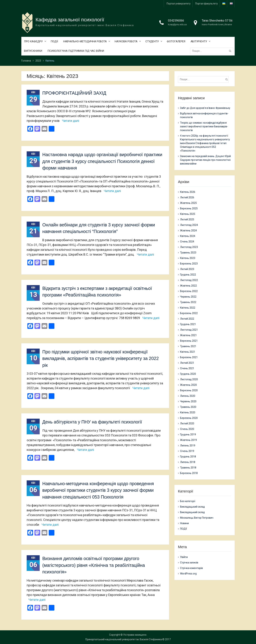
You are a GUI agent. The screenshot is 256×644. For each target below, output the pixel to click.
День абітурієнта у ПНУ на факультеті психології (92, 422)
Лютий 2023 (187, 269)
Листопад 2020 (189, 379)
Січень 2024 (187, 242)
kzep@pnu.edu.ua (177, 25)
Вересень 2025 (189, 208)
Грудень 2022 (188, 275)
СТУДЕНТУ (152, 42)
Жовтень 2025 (188, 203)
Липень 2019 (188, 446)
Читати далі (71, 121)
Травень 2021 (188, 346)
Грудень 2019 (188, 434)
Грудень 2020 (188, 374)
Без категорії (188, 501)
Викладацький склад (192, 507)
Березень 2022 (189, 313)
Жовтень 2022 (188, 286)
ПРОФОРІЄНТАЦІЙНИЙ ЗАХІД (74, 93)
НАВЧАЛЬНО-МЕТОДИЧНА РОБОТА (85, 42)
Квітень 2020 (188, 412)
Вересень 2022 (189, 291)
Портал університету (179, 4)
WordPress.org (188, 574)
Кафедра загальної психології (70, 20)
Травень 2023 (188, 253)
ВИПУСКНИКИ (33, 51)
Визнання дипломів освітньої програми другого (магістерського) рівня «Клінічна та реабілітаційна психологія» (94, 565)
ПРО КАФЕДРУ (33, 42)
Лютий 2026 (187, 197)
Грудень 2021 (188, 324)
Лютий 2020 (187, 423)
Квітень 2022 (188, 308)
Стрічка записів (189, 563)
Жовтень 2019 (188, 440)
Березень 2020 (189, 418)
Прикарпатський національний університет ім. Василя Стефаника (124, 639)
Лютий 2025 (187, 219)
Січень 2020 (187, 429)
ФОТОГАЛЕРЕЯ (176, 42)
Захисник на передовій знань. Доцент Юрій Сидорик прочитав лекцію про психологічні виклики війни (205, 160)
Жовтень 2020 (188, 385)
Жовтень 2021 (188, 335)
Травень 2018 (188, 468)
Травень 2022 (188, 302)
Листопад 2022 (189, 280)
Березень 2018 (189, 473)
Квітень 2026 (188, 192)
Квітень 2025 (188, 214)
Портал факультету (206, 4)
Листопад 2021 (189, 330)
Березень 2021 (189, 357)
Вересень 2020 (189, 390)
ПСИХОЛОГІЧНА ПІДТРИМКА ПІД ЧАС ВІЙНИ (76, 51)
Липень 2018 (188, 462)
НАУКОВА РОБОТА (126, 42)
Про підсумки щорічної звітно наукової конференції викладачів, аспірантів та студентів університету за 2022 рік (101, 358)
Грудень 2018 (188, 457)
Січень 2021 (187, 368)
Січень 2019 (187, 451)
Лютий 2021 (187, 363)
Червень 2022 (188, 297)
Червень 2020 (188, 401)
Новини (184, 523)
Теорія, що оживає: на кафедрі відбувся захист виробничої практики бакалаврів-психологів (204, 127)
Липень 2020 (188, 396)
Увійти (184, 557)
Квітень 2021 (188, 352)
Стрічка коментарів (191, 568)
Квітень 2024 (188, 236)
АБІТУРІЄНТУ (199, 42)
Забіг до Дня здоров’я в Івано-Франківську (205, 108)
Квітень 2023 (188, 258)
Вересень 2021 (189, 341)
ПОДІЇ (54, 42)
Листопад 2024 (189, 225)
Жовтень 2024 (188, 230)
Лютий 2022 (187, 319)
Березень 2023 (189, 264)
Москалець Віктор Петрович (197, 518)
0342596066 (176, 21)
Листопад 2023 (189, 247)
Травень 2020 (188, 407)
